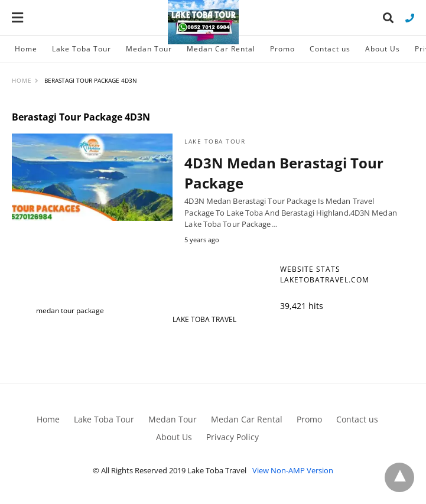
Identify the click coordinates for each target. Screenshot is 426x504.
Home (26, 49)
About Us (383, 49)
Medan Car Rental (221, 49)
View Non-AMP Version (293, 470)
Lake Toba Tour (82, 49)
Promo (282, 49)
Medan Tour (149, 49)
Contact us (330, 49)
